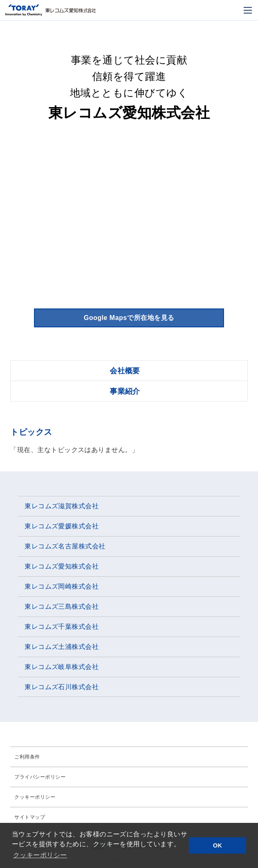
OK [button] (218, 845)
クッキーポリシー (35, 797)
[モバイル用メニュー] (248, 10)
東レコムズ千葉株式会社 (62, 627)
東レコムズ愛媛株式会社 (62, 526)
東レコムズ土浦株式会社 (62, 647)
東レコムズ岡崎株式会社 (62, 586)
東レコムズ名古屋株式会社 (65, 546)
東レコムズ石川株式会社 (62, 687)
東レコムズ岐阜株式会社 (62, 667)
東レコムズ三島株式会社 (62, 606)
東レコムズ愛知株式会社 (62, 566)
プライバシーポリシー (40, 777)
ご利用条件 (27, 757)
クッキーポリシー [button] (40, 855)
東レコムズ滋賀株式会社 (62, 506)
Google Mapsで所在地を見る (129, 318)
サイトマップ (30, 817)
